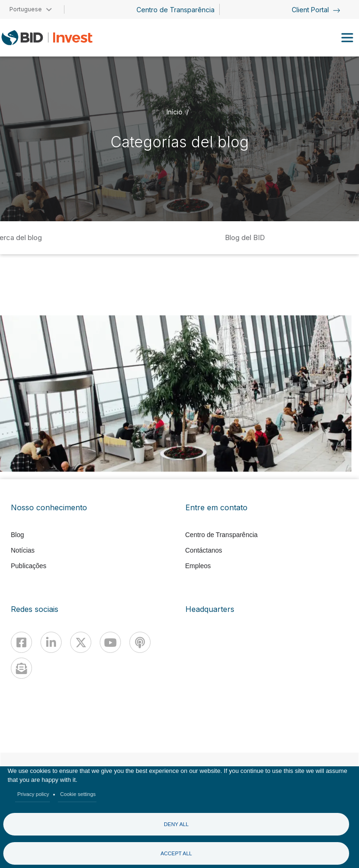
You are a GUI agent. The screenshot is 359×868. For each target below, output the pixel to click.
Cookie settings (78, 794)
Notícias (23, 550)
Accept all (176, 853)
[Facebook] (21, 642)
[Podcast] (140, 642)
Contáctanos (204, 550)
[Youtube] (110, 642)
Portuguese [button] (26, 9)
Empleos (198, 566)
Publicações (29, 566)
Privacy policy (33, 794)
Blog (17, 535)
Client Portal (316, 10)
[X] (81, 642)
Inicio (119, 237)
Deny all (176, 824)
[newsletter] (21, 668)
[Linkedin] (51, 642)
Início (175, 111)
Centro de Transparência (176, 10)
